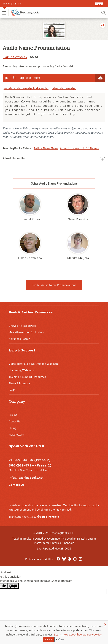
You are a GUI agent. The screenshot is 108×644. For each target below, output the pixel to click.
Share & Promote (19, 383)
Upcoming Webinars (21, 370)
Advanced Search (19, 339)
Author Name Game (46, 148)
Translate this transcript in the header (26, 88)
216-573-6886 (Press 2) (30, 460)
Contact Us (17, 485)
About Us (15, 421)
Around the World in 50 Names (79, 148)
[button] (4, 13)
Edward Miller (30, 219)
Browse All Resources (22, 326)
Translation (34, 517)
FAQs (12, 390)
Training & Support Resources (27, 377)
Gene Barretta (78, 219)
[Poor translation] (13, 586)
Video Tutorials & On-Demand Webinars (34, 364)
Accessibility (45, 559)
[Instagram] (80, 559)
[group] (22, 78)
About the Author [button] (54, 158)
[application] (49, 78)
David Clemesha (30, 258)
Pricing (13, 415)
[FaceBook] (58, 559)
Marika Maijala (78, 258)
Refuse (60, 639)
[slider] (68, 78)
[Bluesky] (64, 559)
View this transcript (64, 88)
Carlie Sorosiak (15, 57)
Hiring (12, 428)
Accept (48, 639)
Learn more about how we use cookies (78, 635)
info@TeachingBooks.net (26, 478)
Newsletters (16, 435)
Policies (30, 559)
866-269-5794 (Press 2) (30, 465)
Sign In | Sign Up (12, 4)
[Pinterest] (69, 559)
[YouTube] (75, 559)
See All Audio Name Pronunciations (54, 285)
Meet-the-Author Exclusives (26, 332)
